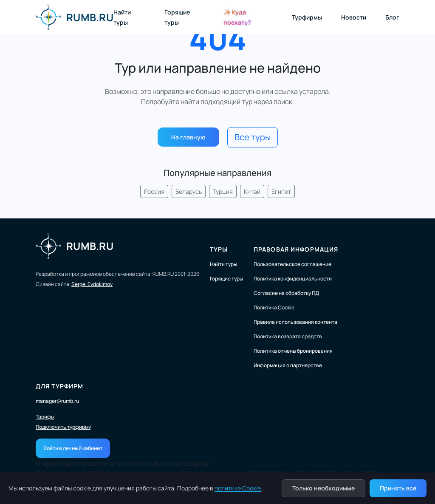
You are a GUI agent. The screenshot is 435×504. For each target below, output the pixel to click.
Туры (219, 249)
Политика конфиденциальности (293, 279)
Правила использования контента (295, 322)
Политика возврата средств (288, 336)
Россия (154, 191)
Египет (281, 191)
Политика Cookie (274, 307)
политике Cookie (238, 488)
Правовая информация (296, 249)
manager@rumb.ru (57, 401)
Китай (252, 191)
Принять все (398, 488)
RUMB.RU (75, 17)
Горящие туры (226, 279)
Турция (223, 191)
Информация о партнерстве (288, 365)
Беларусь (189, 191)
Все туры (253, 137)
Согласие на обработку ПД (286, 293)
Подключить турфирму (63, 427)
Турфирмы (307, 17)
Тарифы (45, 417)
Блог (392, 17)
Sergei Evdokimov (92, 284)
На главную (188, 137)
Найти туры (223, 264)
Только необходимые (323, 488)
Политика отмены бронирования (293, 351)
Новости (354, 17)
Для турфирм (59, 386)
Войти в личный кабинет (73, 448)
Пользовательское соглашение (292, 264)
